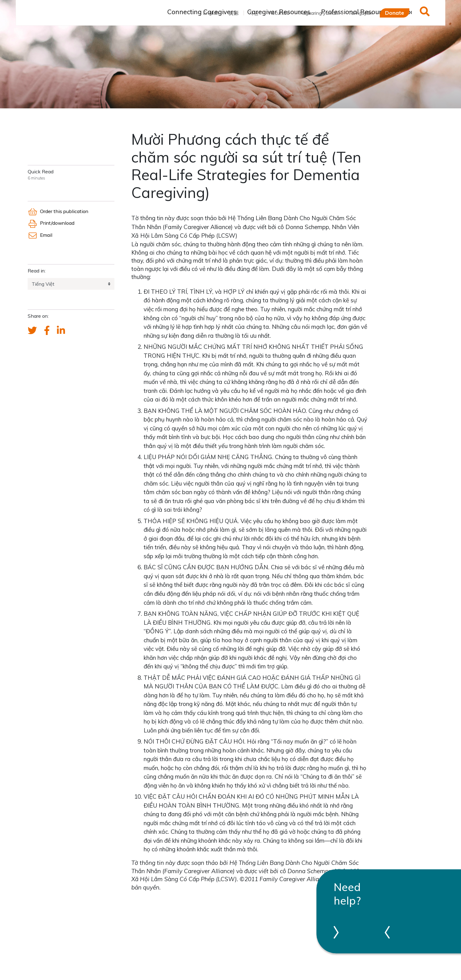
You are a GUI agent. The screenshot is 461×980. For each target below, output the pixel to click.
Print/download (51, 223)
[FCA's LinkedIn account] (61, 331)
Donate (395, 13)
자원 (254, 13)
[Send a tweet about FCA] (32, 331)
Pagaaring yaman (319, 13)
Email (40, 235)
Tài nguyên (360, 13)
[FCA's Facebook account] (47, 331)
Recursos (279, 13)
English (211, 13)
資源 (234, 13)
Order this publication (58, 211)
